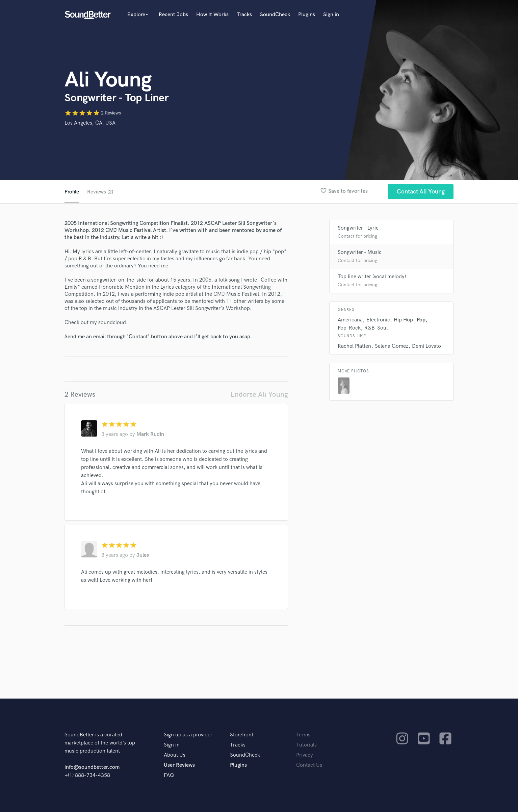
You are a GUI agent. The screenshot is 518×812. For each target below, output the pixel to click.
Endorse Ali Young (259, 395)
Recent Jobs (173, 15)
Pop (421, 320)
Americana (350, 320)
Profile (72, 192)
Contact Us (309, 765)
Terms (303, 735)
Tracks (244, 15)
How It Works (212, 15)
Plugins (307, 15)
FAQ (169, 775)
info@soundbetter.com (92, 767)
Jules (143, 555)
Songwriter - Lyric (358, 228)
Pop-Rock (349, 328)
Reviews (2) (100, 192)
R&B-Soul (376, 328)
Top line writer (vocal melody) (372, 277)
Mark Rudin (150, 434)
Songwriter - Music (360, 252)
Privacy (305, 755)
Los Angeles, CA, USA (90, 123)
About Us (175, 755)
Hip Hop (403, 320)
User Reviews (179, 765)
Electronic (378, 320)
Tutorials (306, 745)
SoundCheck (275, 15)
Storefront (242, 735)
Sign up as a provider (188, 735)
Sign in (331, 15)
